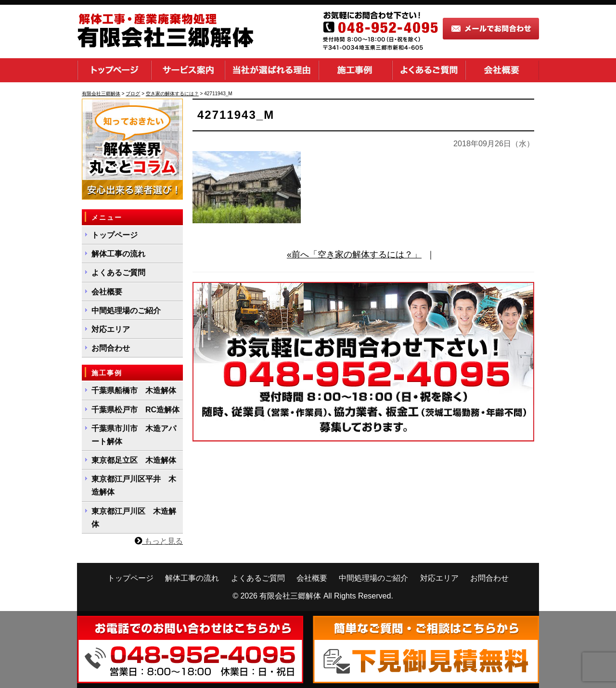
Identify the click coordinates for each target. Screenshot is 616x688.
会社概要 (502, 70)
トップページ (114, 70)
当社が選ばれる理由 (272, 70)
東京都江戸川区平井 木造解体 (134, 485)
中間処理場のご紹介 (126, 311)
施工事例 (355, 70)
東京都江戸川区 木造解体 (134, 518)
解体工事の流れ (118, 254)
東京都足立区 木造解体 (134, 460)
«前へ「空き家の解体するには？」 (354, 255)
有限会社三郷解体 (290, 596)
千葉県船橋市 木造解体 (134, 390)
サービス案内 (188, 70)
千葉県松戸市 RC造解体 (135, 410)
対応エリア (111, 329)
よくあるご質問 (429, 70)
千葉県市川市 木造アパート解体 (134, 435)
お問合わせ (111, 348)
